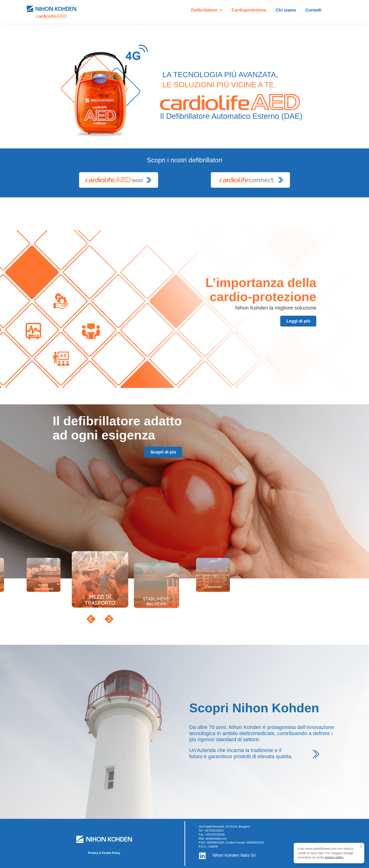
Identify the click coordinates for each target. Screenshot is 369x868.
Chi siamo (286, 10)
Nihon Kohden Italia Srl (234, 855)
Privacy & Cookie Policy (104, 853)
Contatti (313, 10)
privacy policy (334, 857)
